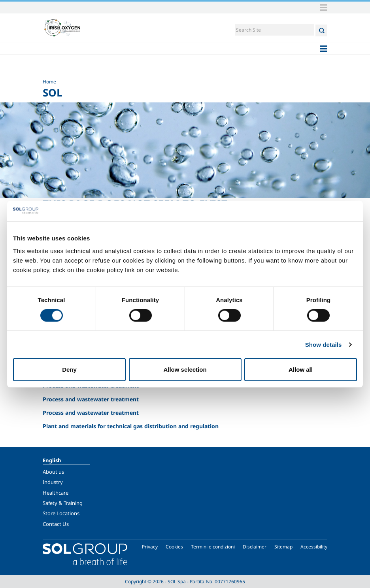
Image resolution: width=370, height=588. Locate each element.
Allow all (301, 370)
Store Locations (61, 513)
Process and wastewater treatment (91, 399)
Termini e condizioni (213, 547)
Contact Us (56, 524)
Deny (69, 370)
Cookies (174, 547)
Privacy (150, 547)
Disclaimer (255, 547)
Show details (324, 344)
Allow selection (185, 370)
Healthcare (56, 493)
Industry (53, 482)
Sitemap (283, 547)
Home (49, 82)
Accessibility (314, 547)
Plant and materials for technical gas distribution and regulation (131, 426)
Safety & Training (63, 503)
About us (53, 472)
